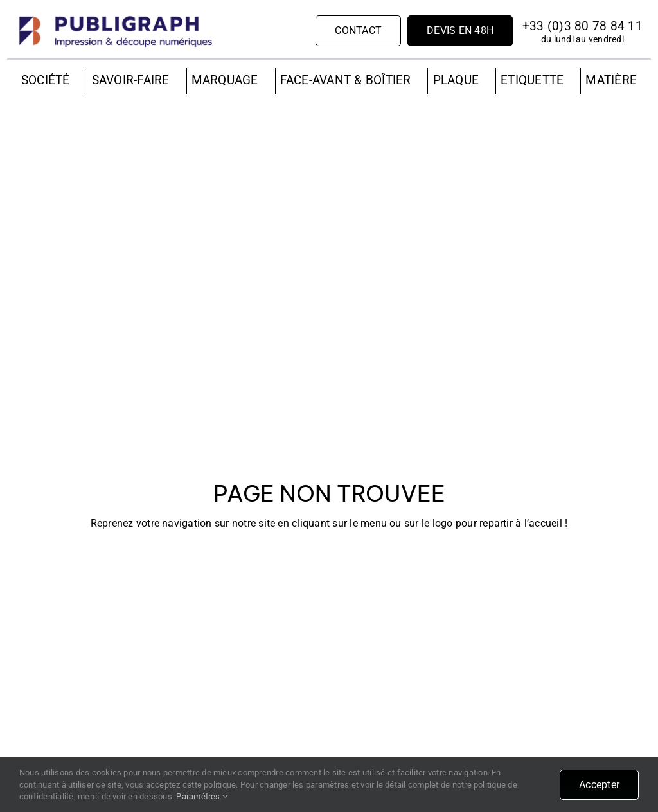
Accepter (599, 785)
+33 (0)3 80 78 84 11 (582, 26)
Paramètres (202, 796)
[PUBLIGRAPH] (116, 18)
